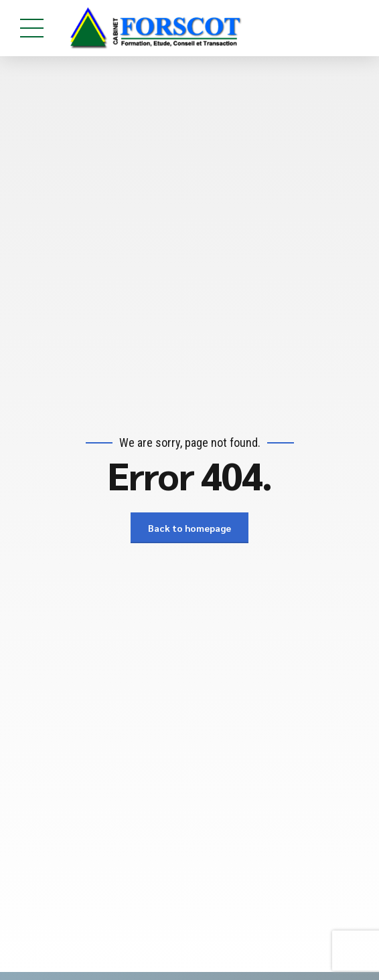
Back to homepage (189, 528)
